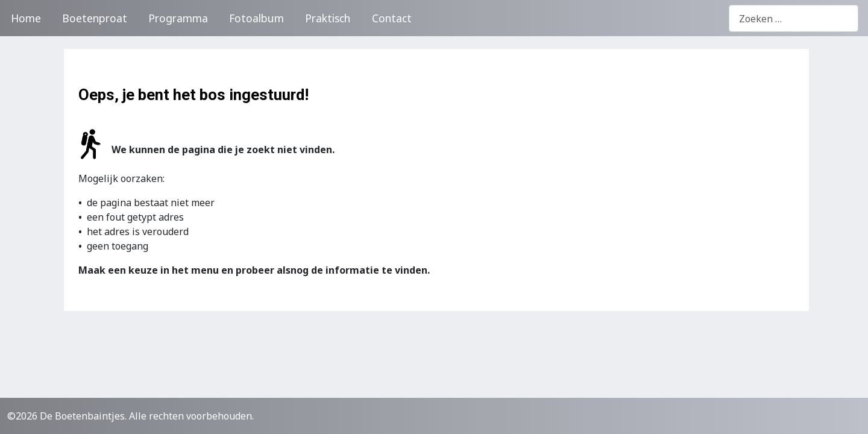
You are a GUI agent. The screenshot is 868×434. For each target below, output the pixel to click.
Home (26, 18)
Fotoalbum (256, 18)
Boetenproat (95, 18)
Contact (392, 18)
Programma (178, 18)
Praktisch (328, 18)
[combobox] (794, 18)
